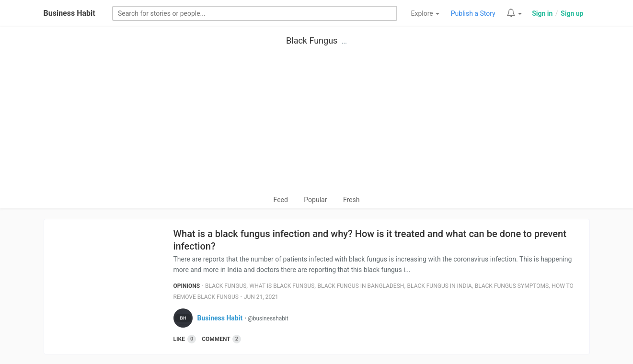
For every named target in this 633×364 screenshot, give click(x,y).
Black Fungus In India (440, 286)
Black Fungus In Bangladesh (361, 286)
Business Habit (69, 13)
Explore (426, 13)
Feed (281, 200)
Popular (315, 200)
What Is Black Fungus (282, 286)
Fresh (351, 200)
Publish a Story (473, 13)
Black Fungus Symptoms (512, 286)
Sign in (542, 13)
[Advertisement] (317, 123)
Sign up (572, 13)
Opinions (187, 286)
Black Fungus (312, 40)
